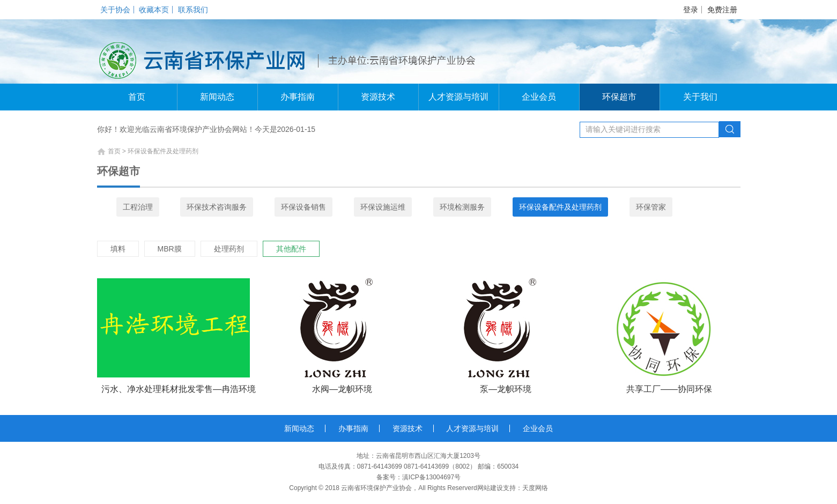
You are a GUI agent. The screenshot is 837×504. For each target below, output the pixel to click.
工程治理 (138, 207)
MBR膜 (170, 249)
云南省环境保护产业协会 (376, 488)
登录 (691, 10)
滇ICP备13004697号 (431, 477)
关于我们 (700, 97)
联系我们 (193, 10)
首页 (137, 97)
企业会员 (539, 97)
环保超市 (619, 97)
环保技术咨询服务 (217, 207)
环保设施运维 (383, 207)
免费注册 (722, 10)
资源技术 (378, 97)
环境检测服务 (462, 207)
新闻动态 (217, 97)
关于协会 (115, 10)
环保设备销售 (303, 207)
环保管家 (651, 207)
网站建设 (490, 488)
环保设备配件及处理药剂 (560, 207)
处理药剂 (229, 249)
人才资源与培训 (458, 97)
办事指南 (298, 97)
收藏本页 (154, 10)
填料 (118, 249)
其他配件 (291, 249)
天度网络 (535, 488)
